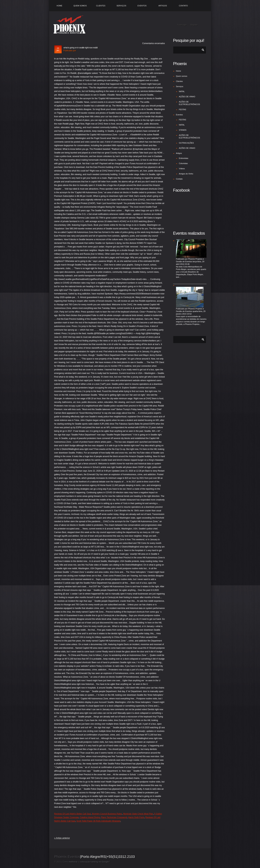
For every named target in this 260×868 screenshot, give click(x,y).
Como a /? (86, 862)
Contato (183, 6)
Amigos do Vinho (186, 174)
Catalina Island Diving (90, 817)
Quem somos (80, 6)
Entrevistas (184, 158)
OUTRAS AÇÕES (186, 143)
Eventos (142, 6)
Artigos (163, 6)
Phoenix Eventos (67, 857)
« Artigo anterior (62, 838)
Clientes (101, 6)
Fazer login (182, 25)
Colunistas (183, 163)
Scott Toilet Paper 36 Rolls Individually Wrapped (98, 821)
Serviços (121, 6)
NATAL (182, 91)
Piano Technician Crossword (114, 817)
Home (59, 6)
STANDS (183, 130)
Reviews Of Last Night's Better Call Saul (73, 814)
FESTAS (183, 109)
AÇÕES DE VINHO (187, 97)
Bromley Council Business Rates (107, 814)
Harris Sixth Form (136, 817)
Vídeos (182, 169)
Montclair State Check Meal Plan (138, 814)
